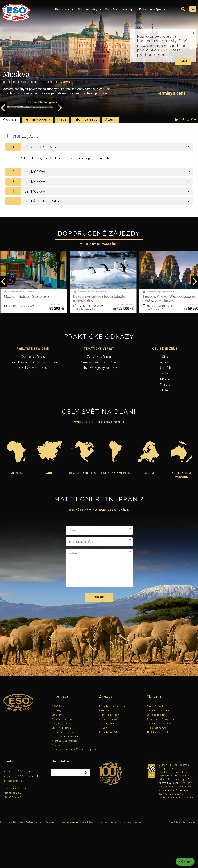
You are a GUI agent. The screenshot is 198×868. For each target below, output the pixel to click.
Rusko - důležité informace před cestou (33, 404)
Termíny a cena (171, 93)
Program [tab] (10, 161)
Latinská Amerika (116, 515)
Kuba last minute (157, 769)
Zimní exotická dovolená (160, 761)
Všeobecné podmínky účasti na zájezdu (74, 791)
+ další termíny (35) (88, 351)
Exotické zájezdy (156, 756)
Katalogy (56, 756)
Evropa (148, 515)
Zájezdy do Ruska (99, 398)
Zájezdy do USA (108, 774)
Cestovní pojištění (62, 769)
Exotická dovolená (157, 748)
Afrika (17, 515)
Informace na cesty (62, 774)
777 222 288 (27, 818)
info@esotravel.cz (14, 822)
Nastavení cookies (132, 864)
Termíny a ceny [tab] (37, 161)
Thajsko (165, 426)
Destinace (62, 9)
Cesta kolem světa (110, 761)
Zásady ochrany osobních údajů (105, 864)
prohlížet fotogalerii (178, 144)
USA (165, 432)
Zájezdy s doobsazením (65, 778)
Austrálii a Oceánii (169, 824)
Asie (49, 515)
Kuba (165, 415)
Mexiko (165, 420)
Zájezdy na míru (108, 765)
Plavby (103, 769)
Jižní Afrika (165, 409)
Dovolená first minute (159, 752)
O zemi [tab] (111, 161)
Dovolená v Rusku (33, 398)
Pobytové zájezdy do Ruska (99, 409)
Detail (183, 61)
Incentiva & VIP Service (64, 782)
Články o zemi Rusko (33, 409)
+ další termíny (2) (156, 351)
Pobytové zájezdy (152, 9)
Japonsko (165, 404)
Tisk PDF (185, 161)
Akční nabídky (88, 9)
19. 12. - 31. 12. (90, 347)
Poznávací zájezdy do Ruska (99, 404)
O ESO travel (59, 748)
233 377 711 (27, 813)
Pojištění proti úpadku (64, 761)
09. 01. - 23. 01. (159, 347)
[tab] (99, 188)
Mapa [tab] (62, 161)
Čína (165, 398)
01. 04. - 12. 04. (21, 347)
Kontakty (56, 752)
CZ (193, 9)
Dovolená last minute (159, 765)
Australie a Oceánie (181, 516)
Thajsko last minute (158, 774)
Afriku (179, 832)
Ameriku (183, 817)
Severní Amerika (82, 515)
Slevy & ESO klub (61, 765)
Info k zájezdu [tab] (86, 161)
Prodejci (56, 787)
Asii (190, 821)
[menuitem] (15, 11)
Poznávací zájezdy (119, 9)
